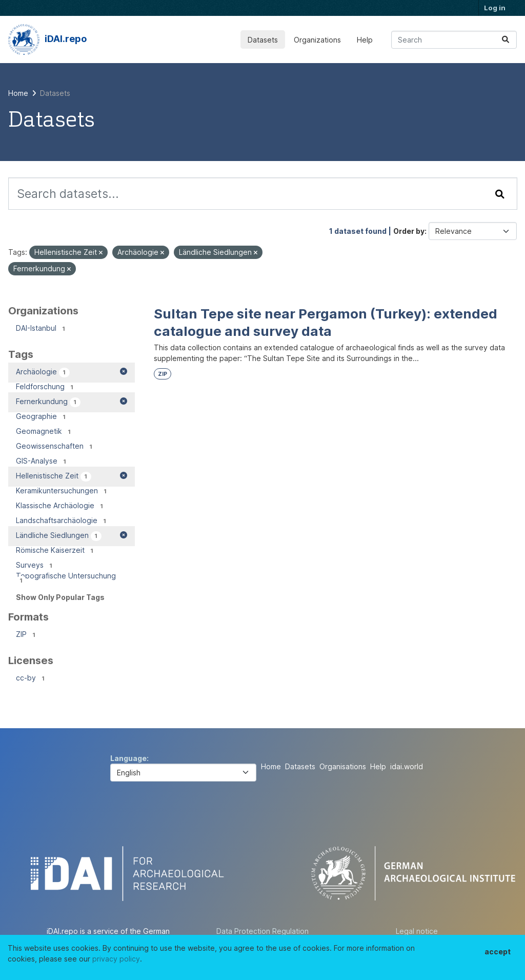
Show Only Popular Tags (60, 597)
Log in (495, 8)
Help (365, 40)
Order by (409, 231)
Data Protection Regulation (262, 931)
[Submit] (506, 40)
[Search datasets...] (454, 40)
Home (271, 766)
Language (128, 758)
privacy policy (116, 959)
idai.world (407, 766)
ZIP (163, 374)
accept (498, 952)
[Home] (18, 93)
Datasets (263, 40)
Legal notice (417, 931)
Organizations (317, 40)
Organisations (343, 766)
